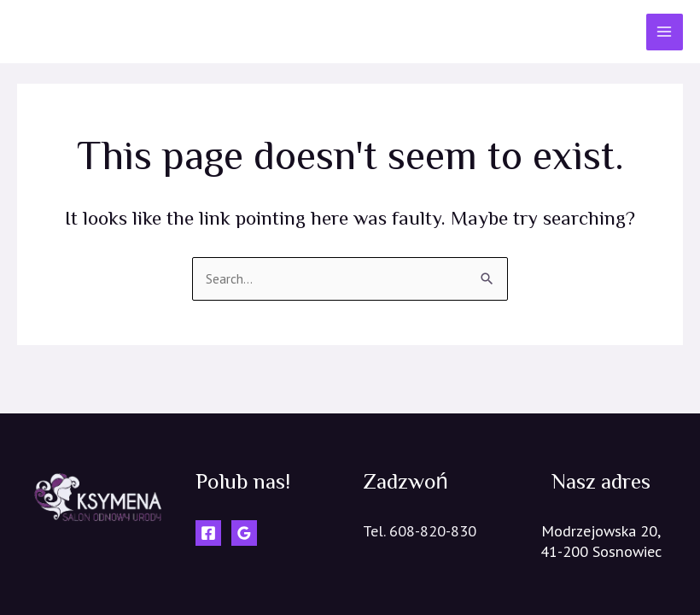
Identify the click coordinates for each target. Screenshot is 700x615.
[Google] (244, 533)
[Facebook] (208, 533)
